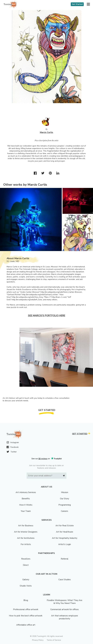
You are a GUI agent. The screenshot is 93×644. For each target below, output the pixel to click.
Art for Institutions (26, 538)
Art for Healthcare (65, 532)
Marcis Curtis (46, 132)
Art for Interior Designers (26, 532)
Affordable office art (26, 625)
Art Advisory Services (26, 492)
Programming (65, 505)
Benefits (26, 499)
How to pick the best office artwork (26, 616)
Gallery (26, 580)
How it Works (26, 505)
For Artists (26, 544)
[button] (88, 4)
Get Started (77, 4)
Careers (65, 511)
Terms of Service (54, 640)
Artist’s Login (65, 544)
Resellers (26, 559)
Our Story (65, 499)
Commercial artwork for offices (65, 609)
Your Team (26, 511)
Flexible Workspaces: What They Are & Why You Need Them (65, 602)
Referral (65, 559)
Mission (65, 492)
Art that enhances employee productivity (65, 617)
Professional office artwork (26, 609)
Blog (26, 600)
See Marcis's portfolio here (47, 315)
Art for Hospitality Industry (65, 538)
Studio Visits (26, 586)
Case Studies (65, 580)
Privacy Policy (38, 640)
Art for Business (26, 526)
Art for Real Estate (65, 526)
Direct (26, 565)
